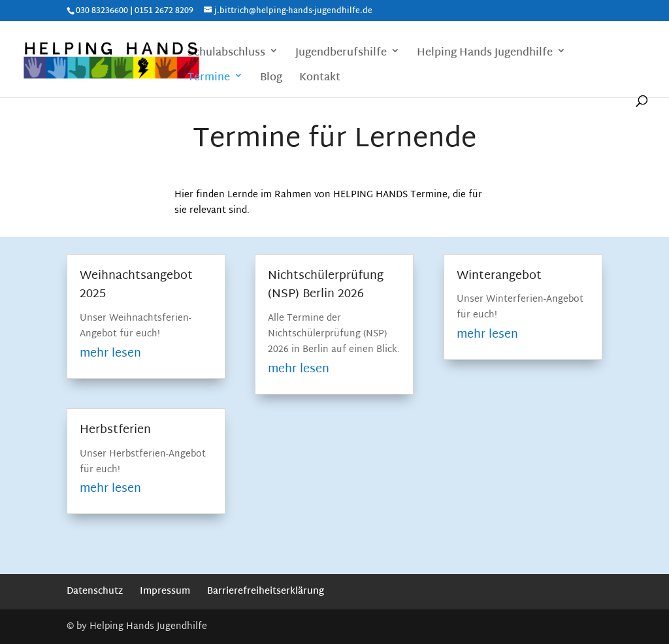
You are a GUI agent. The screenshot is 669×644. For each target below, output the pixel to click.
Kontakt (320, 79)
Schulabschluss (226, 54)
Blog (271, 79)
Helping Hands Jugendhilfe (485, 54)
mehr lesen (110, 354)
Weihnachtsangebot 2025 (136, 285)
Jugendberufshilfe (341, 54)
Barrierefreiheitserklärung (266, 591)
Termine (209, 79)
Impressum (165, 591)
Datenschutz (95, 591)
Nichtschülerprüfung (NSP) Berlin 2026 (326, 285)
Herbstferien (115, 430)
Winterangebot (499, 276)
